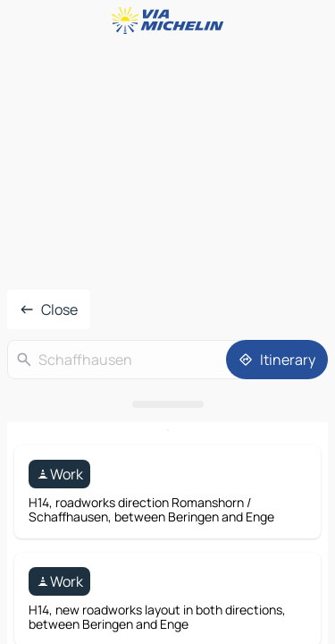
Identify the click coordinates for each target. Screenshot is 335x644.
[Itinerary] (277, 360)
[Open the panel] (167, 404)
